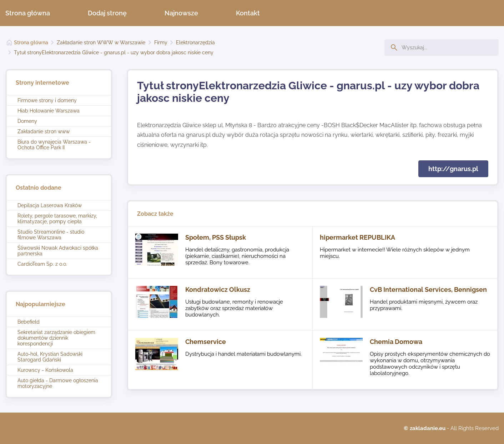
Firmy (161, 43)
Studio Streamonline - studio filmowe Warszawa (51, 235)
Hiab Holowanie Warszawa (49, 111)
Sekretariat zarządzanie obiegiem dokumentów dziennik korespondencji (56, 338)
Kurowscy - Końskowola (45, 370)
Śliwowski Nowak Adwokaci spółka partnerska (58, 251)
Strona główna (28, 13)
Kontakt (248, 13)
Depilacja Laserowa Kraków (50, 205)
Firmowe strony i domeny (47, 100)
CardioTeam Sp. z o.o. (42, 264)
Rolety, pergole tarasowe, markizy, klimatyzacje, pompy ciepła (57, 219)
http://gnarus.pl (453, 169)
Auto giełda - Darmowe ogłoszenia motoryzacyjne (58, 383)
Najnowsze (181, 13)
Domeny (27, 121)
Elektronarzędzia (195, 43)
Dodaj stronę (107, 13)
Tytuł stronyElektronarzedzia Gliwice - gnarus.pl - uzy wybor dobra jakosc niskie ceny (114, 53)
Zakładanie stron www (44, 131)
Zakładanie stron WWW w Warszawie (101, 43)
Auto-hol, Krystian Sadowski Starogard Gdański (50, 357)
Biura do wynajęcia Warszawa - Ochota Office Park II (54, 145)
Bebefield (29, 322)
